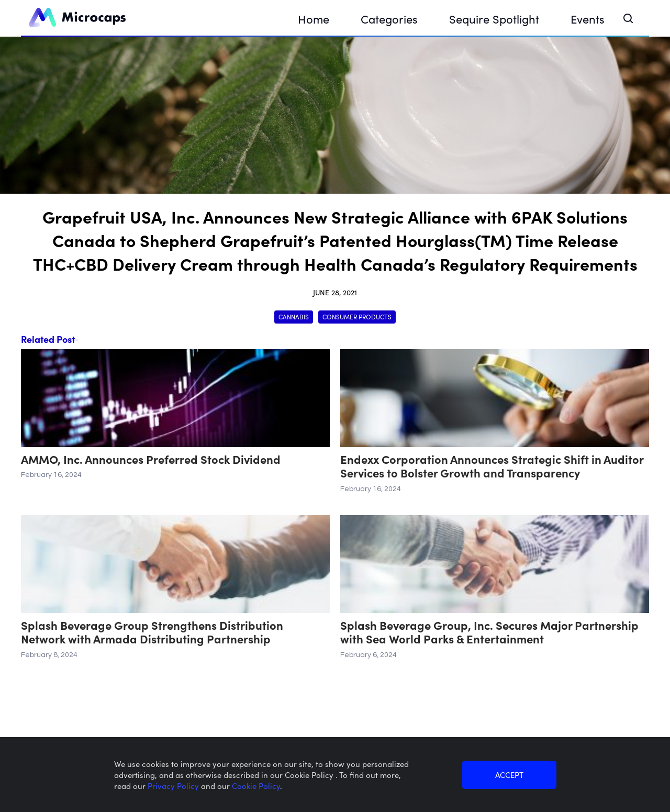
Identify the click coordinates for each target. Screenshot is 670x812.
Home (314, 19)
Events (588, 19)
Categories (389, 19)
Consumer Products (357, 316)
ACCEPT (509, 775)
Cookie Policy (256, 786)
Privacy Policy (174, 786)
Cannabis (294, 316)
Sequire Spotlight (494, 19)
